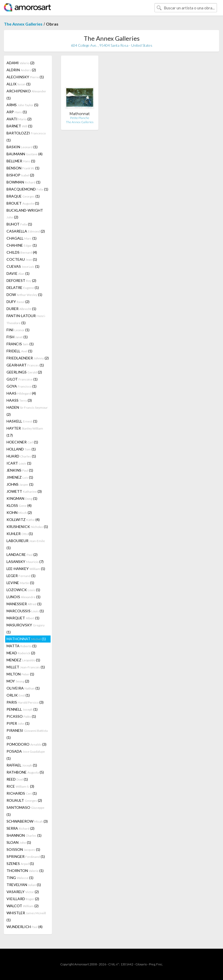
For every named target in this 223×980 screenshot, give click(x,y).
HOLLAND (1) (21, 449)
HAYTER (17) (25, 432)
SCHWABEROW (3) (27, 821)
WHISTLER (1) (26, 916)
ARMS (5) (22, 105)
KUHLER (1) (20, 534)
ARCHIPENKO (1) (26, 94)
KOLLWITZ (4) (23, 519)
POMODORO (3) (26, 744)
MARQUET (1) (23, 618)
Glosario (141, 964)
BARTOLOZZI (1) (26, 136)
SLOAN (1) (19, 842)
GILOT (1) (22, 379)
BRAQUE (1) (23, 196)
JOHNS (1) (20, 484)
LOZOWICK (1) (23, 590)
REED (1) (17, 779)
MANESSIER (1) (24, 604)
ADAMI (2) (20, 63)
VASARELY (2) (23, 892)
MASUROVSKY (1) (26, 628)
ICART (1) (19, 463)
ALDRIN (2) (21, 70)
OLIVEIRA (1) (23, 688)
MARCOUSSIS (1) (25, 611)
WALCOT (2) (23, 906)
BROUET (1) (23, 203)
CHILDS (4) (22, 252)
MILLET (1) (26, 667)
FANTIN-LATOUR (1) (26, 319)
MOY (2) (18, 681)
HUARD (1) (21, 456)
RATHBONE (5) (25, 772)
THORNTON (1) (25, 871)
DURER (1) (21, 309)
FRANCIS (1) (20, 344)
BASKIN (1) (22, 147)
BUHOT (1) (19, 224)
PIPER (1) (18, 723)
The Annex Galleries (23, 24)
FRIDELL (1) (19, 351)
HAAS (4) (21, 393)
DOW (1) (24, 295)
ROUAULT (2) (24, 800)
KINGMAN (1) (22, 498)
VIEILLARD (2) (23, 899)
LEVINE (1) (20, 583)
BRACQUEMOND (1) (27, 189)
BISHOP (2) (20, 175)
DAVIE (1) (18, 273)
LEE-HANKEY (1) (26, 569)
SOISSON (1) (23, 849)
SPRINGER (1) (26, 856)
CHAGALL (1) (22, 238)
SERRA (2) (20, 828)
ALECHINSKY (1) (25, 77)
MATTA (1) (22, 646)
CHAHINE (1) (22, 245)
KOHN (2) (19, 512)
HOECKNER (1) (22, 442)
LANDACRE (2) (22, 554)
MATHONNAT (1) (26, 639)
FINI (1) (18, 330)
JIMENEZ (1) (20, 477)
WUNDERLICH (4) (25, 927)
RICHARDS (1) (22, 793)
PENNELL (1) (22, 709)
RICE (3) (20, 786)
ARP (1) (17, 112)
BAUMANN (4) (25, 154)
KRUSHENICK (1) (27, 527)
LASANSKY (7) (25, 562)
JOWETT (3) (24, 491)
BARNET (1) (19, 126)
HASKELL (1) (22, 421)
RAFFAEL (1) (22, 765)
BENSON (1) (23, 168)
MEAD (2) (21, 653)
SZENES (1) (20, 863)
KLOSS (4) (19, 505)
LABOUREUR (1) (26, 544)
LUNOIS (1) (23, 597)
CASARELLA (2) (26, 231)
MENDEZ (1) (23, 660)
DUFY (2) (18, 302)
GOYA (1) (22, 386)
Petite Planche (80, 118)
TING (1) (20, 878)
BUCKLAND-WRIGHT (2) (25, 214)
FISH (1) (17, 337)
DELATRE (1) (23, 287)
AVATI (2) (19, 119)
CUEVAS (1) (23, 266)
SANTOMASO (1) (25, 811)
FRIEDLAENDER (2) (28, 358)
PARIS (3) (25, 702)
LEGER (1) (21, 576)
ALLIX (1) (19, 84)
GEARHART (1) (25, 365)
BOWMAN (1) (23, 182)
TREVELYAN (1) (24, 885)
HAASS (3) (19, 400)
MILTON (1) (20, 674)
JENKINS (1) (20, 470)
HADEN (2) (27, 411)
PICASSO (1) (21, 716)
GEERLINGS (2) (24, 372)
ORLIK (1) (18, 695)
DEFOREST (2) (21, 280)
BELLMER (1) (21, 161)
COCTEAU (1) (22, 259)
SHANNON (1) (24, 835)
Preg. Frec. (156, 964)
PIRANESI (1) (27, 734)
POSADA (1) (26, 755)
